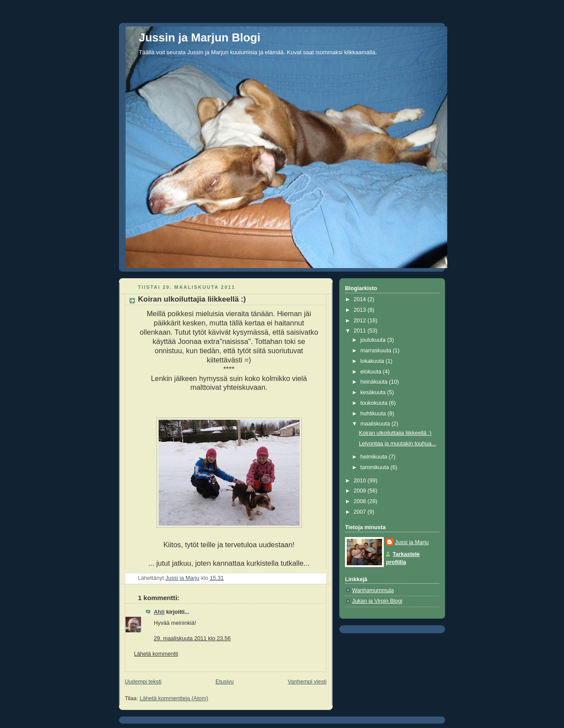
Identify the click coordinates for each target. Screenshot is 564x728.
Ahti (159, 612)
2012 (361, 321)
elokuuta (372, 372)
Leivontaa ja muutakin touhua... (398, 444)
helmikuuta (375, 457)
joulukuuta (374, 340)
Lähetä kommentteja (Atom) (174, 698)
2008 (361, 501)
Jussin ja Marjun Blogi (200, 37)
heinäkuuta (375, 382)
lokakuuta (373, 361)
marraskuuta (377, 351)
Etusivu (224, 682)
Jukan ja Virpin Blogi (377, 601)
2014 (361, 299)
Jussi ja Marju (412, 542)
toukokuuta (375, 403)
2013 (361, 310)
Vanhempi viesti (307, 682)
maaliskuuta (376, 424)
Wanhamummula (373, 590)
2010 (361, 481)
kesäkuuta (374, 392)
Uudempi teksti (143, 682)
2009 (361, 491)
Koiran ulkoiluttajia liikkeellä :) (395, 433)
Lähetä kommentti (156, 654)
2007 (361, 512)
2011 (361, 331)
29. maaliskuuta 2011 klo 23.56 (192, 638)
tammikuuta (376, 467)
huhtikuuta (374, 414)
